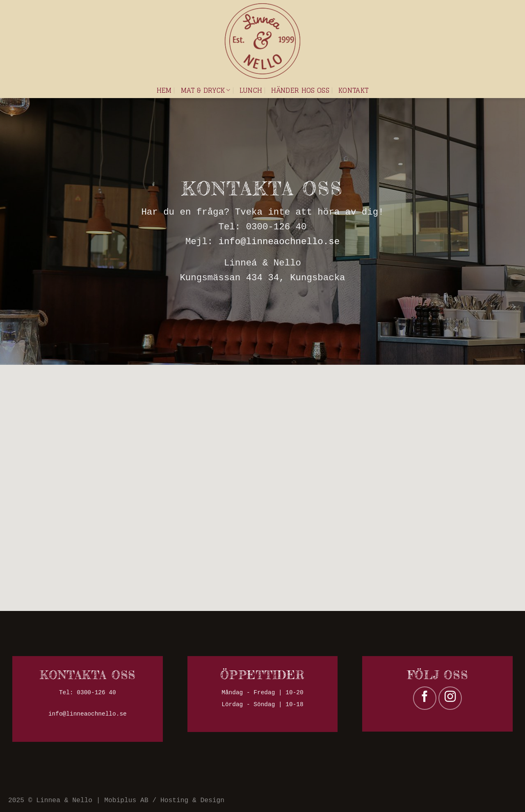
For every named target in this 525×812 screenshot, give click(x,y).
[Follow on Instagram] (450, 698)
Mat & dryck (206, 90)
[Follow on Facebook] (425, 698)
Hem (164, 90)
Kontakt (353, 90)
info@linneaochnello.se (279, 242)
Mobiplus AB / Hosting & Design (164, 800)
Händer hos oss (300, 90)
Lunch (251, 90)
